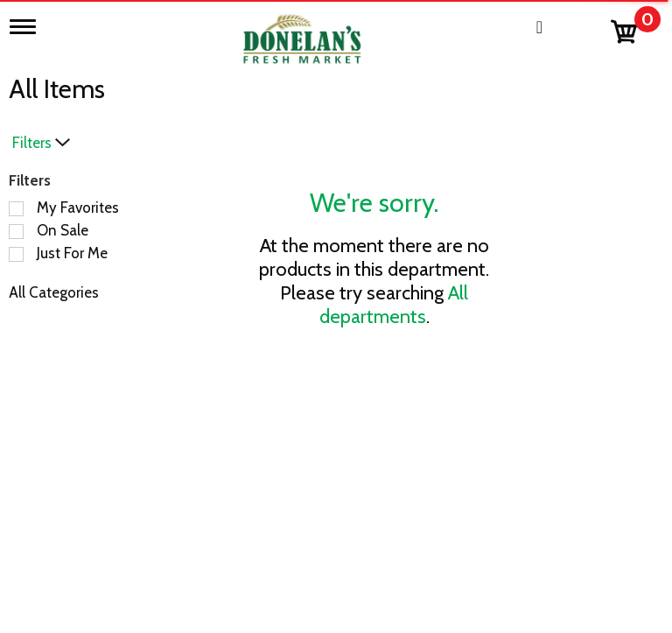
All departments (394, 305)
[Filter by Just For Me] (16, 254)
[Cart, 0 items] (635, 28)
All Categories (54, 292)
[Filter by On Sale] (16, 232)
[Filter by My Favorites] (16, 209)
